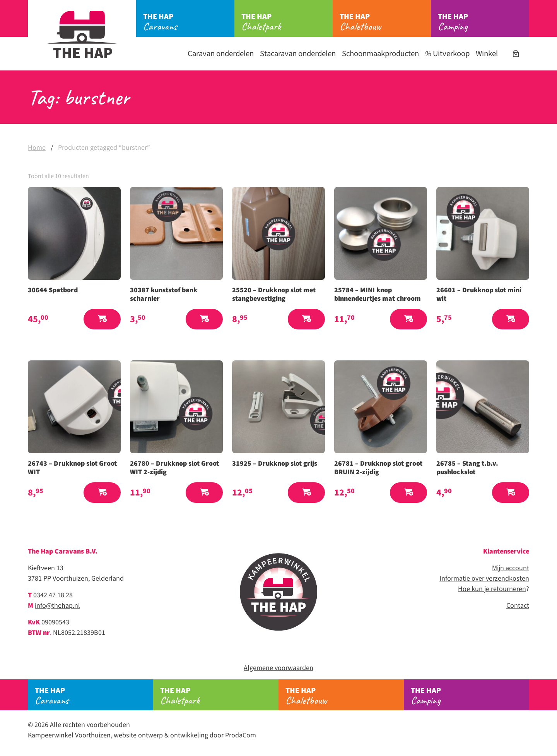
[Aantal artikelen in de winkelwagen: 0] (516, 54)
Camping (484, 22)
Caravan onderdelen (221, 54)
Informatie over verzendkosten (484, 579)
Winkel (487, 54)
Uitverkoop (447, 54)
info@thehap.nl (57, 606)
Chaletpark (287, 22)
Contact (518, 606)
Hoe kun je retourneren (492, 589)
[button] (102, 319)
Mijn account (511, 568)
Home (37, 148)
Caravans (189, 22)
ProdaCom (241, 735)
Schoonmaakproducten (380, 54)
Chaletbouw (385, 22)
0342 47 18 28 (53, 595)
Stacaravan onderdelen (298, 54)
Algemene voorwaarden (278, 668)
